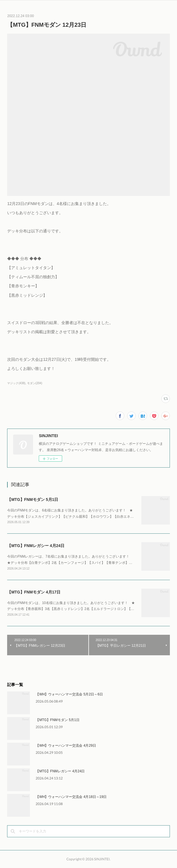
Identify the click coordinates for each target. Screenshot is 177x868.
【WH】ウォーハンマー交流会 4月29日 (66, 746)
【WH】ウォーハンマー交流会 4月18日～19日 (71, 797)
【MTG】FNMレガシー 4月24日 (36, 546)
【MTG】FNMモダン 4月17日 (34, 592)
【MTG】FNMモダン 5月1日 (33, 499)
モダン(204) (35, 383)
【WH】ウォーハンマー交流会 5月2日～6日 (69, 694)
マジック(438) (16, 383)
